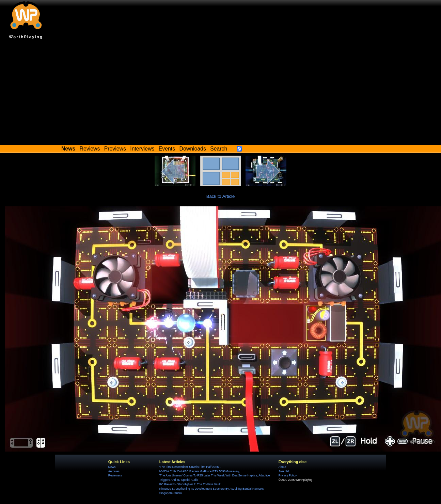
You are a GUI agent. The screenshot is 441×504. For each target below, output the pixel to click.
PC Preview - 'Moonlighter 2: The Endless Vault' (190, 484)
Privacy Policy (288, 475)
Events (167, 149)
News (112, 467)
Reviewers (115, 475)
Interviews (142, 149)
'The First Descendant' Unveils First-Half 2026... (190, 467)
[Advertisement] (221, 94)
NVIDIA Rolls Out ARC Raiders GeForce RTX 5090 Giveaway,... (201, 471)
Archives (114, 471)
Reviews (90, 149)
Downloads (193, 149)
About (282, 467)
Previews (115, 149)
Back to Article (221, 196)
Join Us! (284, 471)
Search (219, 149)
